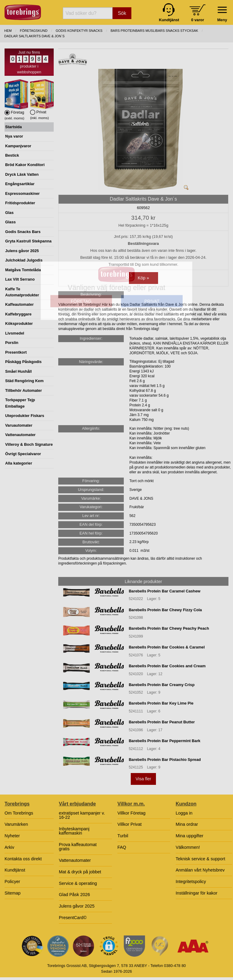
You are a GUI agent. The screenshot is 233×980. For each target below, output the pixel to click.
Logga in (184, 813)
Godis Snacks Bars (23, 232)
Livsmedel (15, 333)
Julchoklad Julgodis (24, 260)
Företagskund (34, 31)
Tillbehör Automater (24, 390)
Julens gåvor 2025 (22, 251)
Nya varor (14, 136)
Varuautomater (19, 425)
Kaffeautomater (19, 304)
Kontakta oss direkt (23, 859)
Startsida (14, 127)
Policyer (12, 882)
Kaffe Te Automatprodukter (22, 292)
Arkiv (9, 847)
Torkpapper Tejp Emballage (20, 403)
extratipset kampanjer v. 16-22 (82, 815)
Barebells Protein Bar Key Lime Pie (161, 703)
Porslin (12, 343)
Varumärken (16, 824)
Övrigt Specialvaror (23, 454)
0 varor (198, 20)
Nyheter (12, 836)
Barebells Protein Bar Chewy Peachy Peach (169, 628)
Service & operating (78, 883)
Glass (10, 222)
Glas (9, 213)
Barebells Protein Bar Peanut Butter (162, 722)
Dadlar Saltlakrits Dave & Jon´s (34, 36)
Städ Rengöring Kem (24, 381)
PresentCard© (73, 918)
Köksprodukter (19, 323)
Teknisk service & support (200, 859)
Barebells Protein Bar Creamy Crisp (162, 685)
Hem (8, 31)
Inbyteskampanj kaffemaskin (74, 831)
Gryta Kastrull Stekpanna (28, 241)
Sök (122, 13)
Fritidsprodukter (20, 203)
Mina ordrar (187, 824)
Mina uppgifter (189, 836)
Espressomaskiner (22, 193)
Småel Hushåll (18, 371)
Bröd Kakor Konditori (25, 165)
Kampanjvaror (18, 146)
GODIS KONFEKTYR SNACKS (79, 31)
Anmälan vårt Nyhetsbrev (200, 870)
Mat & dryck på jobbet (80, 872)
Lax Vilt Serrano (20, 279)
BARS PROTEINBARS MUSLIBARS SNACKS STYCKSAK (155, 31)
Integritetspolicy (191, 882)
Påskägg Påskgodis (23, 362)
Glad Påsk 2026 (74, 895)
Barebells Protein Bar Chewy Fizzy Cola (165, 610)
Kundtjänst (15, 870)
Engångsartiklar (20, 184)
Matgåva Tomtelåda (23, 270)
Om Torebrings (19, 813)
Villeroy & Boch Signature (29, 444)
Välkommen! (188, 847)
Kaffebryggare (18, 314)
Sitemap (13, 893)
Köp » (144, 278)
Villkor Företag (132, 813)
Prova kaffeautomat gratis (78, 847)
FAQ (122, 847)
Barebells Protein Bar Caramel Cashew (164, 591)
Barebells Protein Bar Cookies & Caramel (167, 647)
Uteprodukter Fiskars (25, 416)
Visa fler (144, 779)
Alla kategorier (19, 463)
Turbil (123, 836)
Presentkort (16, 352)
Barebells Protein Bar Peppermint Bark (164, 741)
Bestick (12, 155)
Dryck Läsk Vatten (22, 174)
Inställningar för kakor (197, 893)
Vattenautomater (20, 435)
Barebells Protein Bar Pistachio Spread (165, 760)
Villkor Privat (130, 824)
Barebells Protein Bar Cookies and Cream (167, 666)
